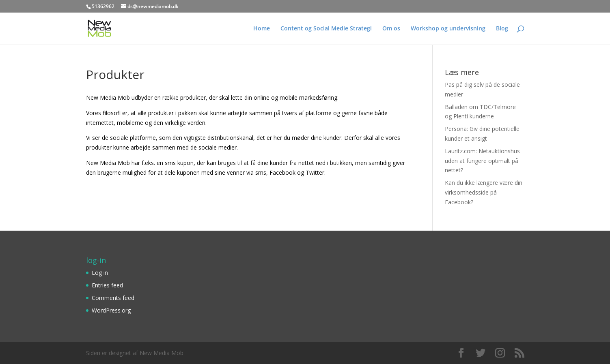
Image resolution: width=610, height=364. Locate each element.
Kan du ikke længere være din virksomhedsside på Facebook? (484, 192)
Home (262, 29)
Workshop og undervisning (448, 29)
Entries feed (107, 285)
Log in (100, 273)
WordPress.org (111, 310)
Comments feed (113, 298)
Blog (502, 29)
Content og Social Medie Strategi (326, 29)
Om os (391, 29)
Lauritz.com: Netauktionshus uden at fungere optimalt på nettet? (482, 161)
